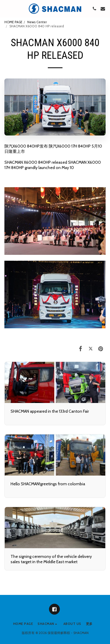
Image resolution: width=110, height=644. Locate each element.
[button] (6, 9)
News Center (37, 22)
